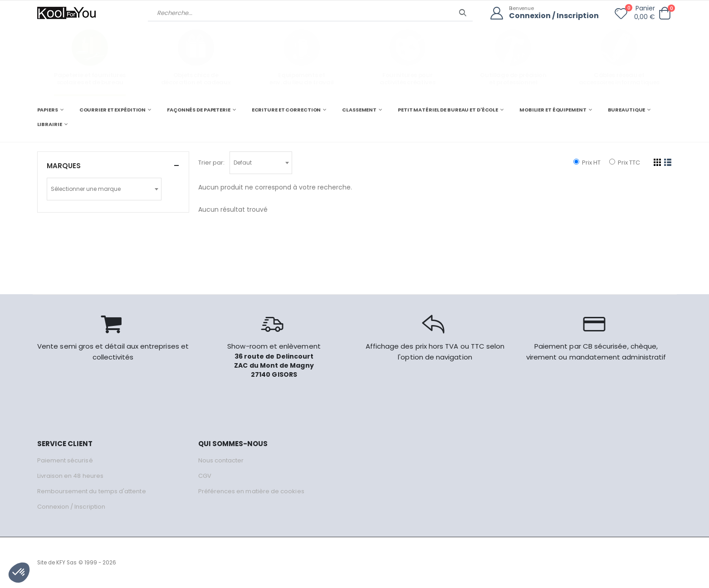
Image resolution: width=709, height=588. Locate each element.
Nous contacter (221, 460)
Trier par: (211, 163)
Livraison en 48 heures (70, 476)
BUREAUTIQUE (627, 110)
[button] (665, 13)
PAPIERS (48, 110)
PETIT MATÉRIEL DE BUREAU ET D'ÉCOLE (448, 110)
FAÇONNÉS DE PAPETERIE (199, 110)
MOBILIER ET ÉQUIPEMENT (553, 110)
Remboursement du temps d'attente (92, 491)
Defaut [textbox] (243, 163)
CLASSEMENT (359, 110)
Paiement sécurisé (65, 460)
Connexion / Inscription (554, 16)
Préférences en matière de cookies (251, 491)
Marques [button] (64, 166)
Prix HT (587, 163)
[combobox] (261, 163)
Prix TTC (625, 163)
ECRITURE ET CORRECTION (286, 110)
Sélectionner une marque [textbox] (86, 189)
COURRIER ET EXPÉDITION (113, 110)
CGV (205, 476)
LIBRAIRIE (50, 124)
